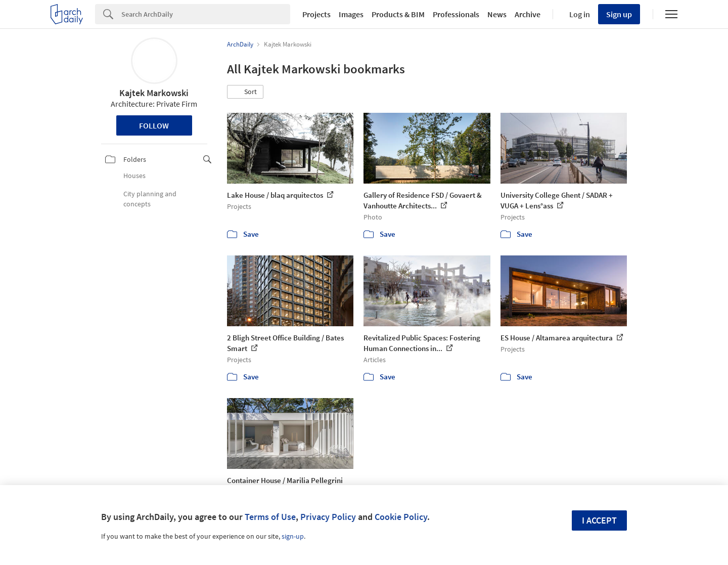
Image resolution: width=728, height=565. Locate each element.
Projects (316, 14)
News (497, 14)
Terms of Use (270, 517)
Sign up (619, 14)
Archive (528, 14)
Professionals (456, 14)
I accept (599, 520)
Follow (154, 125)
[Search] (206, 14)
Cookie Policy (401, 517)
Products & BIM (398, 14)
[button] (245, 92)
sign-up (293, 536)
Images (351, 14)
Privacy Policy (328, 517)
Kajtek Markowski (154, 93)
